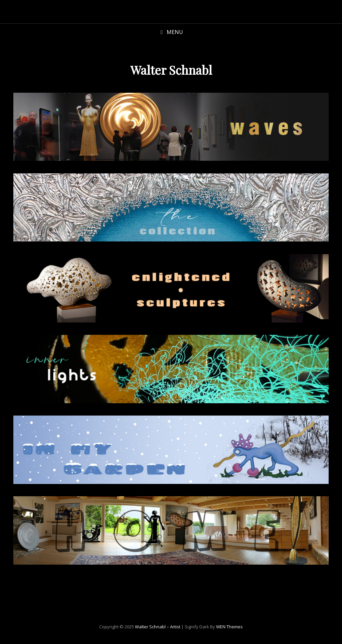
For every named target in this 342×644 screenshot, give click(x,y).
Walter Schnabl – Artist (158, 627)
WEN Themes (229, 627)
